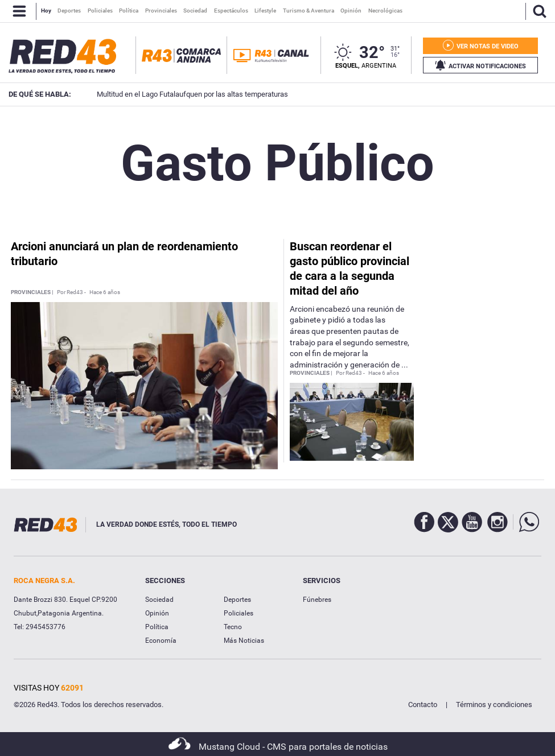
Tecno (233, 627)
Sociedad (159, 600)
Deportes (237, 600)
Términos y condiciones (494, 705)
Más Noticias (244, 641)
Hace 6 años (105, 292)
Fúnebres (317, 600)
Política (157, 627)
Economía (161, 641)
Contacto (423, 705)
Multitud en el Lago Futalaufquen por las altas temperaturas (176, 94)
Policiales (239, 613)
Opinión (157, 613)
